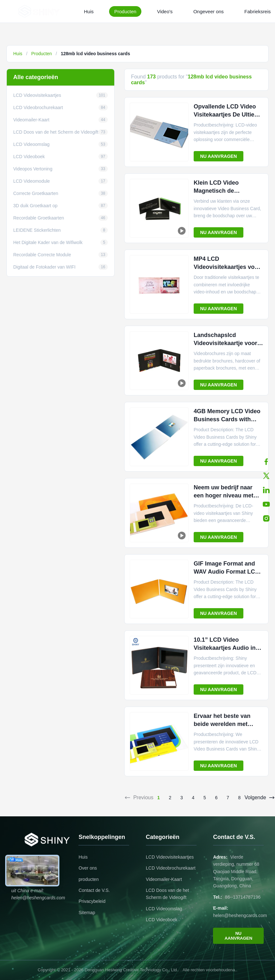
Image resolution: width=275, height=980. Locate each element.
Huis (89, 11)
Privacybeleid (92, 901)
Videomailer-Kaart (164, 879)
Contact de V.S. (94, 890)
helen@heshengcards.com (240, 915)
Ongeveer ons (209, 11)
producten (88, 879)
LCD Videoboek (162, 920)
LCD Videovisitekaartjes (170, 857)
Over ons (88, 868)
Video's (165, 11)
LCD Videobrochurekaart (171, 868)
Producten (125, 11)
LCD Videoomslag (164, 909)
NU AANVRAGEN (219, 156)
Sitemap (87, 913)
